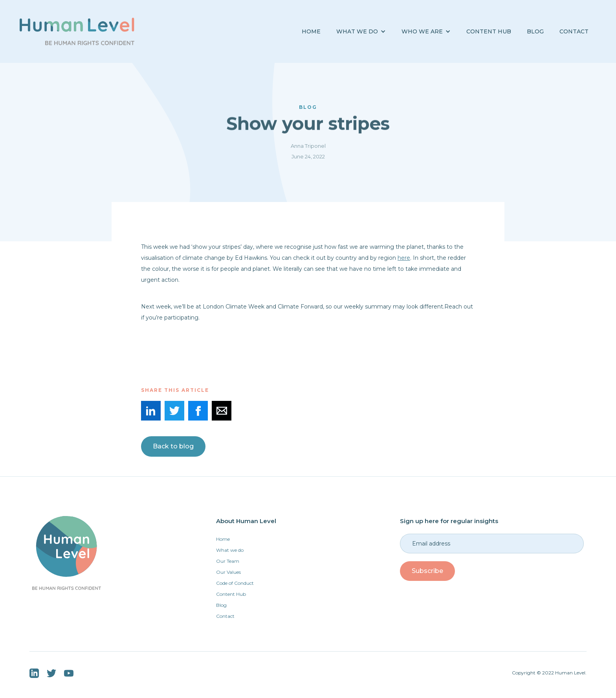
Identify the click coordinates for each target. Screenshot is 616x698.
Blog (221, 605)
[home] (77, 31)
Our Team (228, 561)
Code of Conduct (235, 583)
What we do (230, 550)
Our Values (228, 572)
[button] (361, 32)
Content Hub (489, 31)
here (404, 258)
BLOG (535, 31)
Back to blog (173, 446)
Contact (574, 31)
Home (311, 31)
